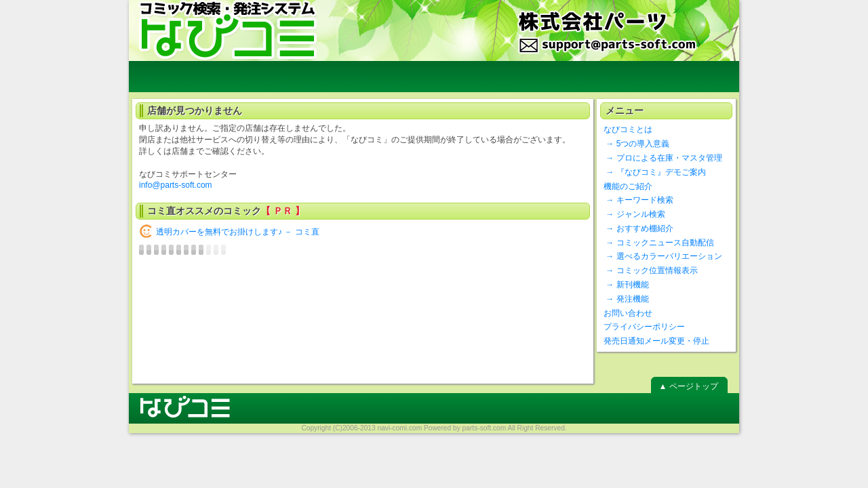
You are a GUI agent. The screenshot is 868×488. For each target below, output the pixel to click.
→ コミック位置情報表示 (651, 270)
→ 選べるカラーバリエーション (663, 256)
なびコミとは (628, 129)
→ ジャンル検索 (634, 214)
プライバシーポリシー (644, 327)
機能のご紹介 (628, 186)
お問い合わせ (628, 313)
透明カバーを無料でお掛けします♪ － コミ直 (238, 232)
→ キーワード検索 (638, 200)
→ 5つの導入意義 (636, 144)
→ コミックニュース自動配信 (659, 243)
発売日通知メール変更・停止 (656, 341)
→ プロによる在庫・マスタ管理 (663, 158)
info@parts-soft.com (176, 185)
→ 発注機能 (626, 299)
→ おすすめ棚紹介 (638, 228)
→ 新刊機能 (626, 285)
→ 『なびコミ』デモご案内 (655, 172)
